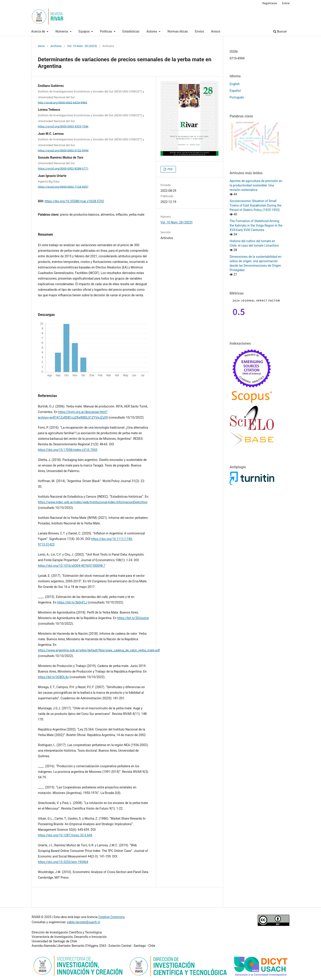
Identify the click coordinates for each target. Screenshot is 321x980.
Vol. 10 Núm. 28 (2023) (82, 46)
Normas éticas (178, 31)
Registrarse (270, 3)
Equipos (84, 31)
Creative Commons (112, 917)
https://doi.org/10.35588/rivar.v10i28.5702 (74, 201)
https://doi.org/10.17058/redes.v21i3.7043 (68, 450)
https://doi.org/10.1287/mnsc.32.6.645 (65, 835)
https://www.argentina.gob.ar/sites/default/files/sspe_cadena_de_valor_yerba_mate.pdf (99, 650)
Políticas (106, 31)
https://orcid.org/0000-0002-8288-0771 (63, 169)
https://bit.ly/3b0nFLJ (72, 602)
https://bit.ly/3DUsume (133, 618)
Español (235, 91)
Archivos (56, 46)
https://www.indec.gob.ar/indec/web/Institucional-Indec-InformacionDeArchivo (93, 502)
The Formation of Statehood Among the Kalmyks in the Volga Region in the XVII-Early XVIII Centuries (256, 225)
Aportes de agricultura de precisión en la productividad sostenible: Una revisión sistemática (256, 185)
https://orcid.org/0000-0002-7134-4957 (63, 187)
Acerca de (39, 31)
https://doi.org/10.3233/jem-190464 (63, 862)
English (235, 84)
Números (62, 31)
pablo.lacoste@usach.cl (84, 922)
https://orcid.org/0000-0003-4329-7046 (63, 126)
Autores (152, 31)
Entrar (286, 3)
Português (237, 97)
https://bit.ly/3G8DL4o (53, 677)
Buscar (280, 31)
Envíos (199, 31)
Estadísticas (131, 31)
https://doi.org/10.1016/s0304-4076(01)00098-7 (72, 566)
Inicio (41, 46)
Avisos (216, 31)
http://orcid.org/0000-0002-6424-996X (63, 102)
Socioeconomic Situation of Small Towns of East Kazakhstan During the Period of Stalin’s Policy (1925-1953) (255, 205)
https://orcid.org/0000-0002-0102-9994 (63, 150)
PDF (170, 169)
